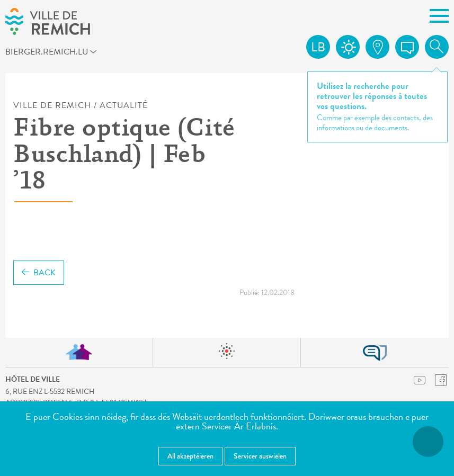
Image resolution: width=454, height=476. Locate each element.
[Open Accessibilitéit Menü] (428, 442)
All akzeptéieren (190, 456)
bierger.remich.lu (61, 53)
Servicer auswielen (260, 456)
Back (39, 273)
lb (318, 47)
